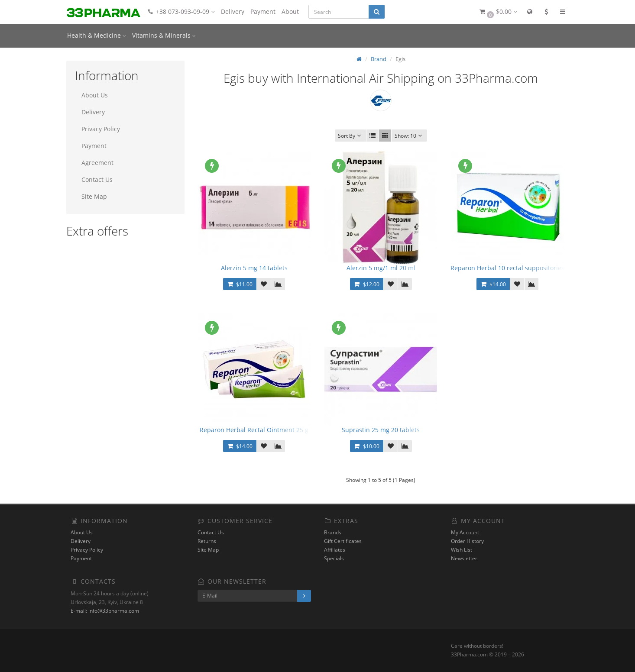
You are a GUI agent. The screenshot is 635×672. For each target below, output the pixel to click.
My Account (465, 532)
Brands (333, 532)
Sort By (350, 136)
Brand (379, 59)
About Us (95, 95)
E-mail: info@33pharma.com (105, 611)
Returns (207, 541)
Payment (263, 11)
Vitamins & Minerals (164, 35)
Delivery (233, 11)
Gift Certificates (343, 541)
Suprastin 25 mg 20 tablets (381, 430)
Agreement (97, 163)
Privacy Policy (101, 129)
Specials (334, 558)
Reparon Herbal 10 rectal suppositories (507, 268)
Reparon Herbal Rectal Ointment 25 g (254, 430)
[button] (498, 12)
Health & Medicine (97, 35)
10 (409, 136)
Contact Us (97, 179)
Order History (467, 541)
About (290, 11)
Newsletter (464, 558)
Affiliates (335, 550)
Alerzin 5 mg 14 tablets (254, 268)
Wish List (462, 550)
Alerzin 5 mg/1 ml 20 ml (381, 268)
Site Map (94, 196)
